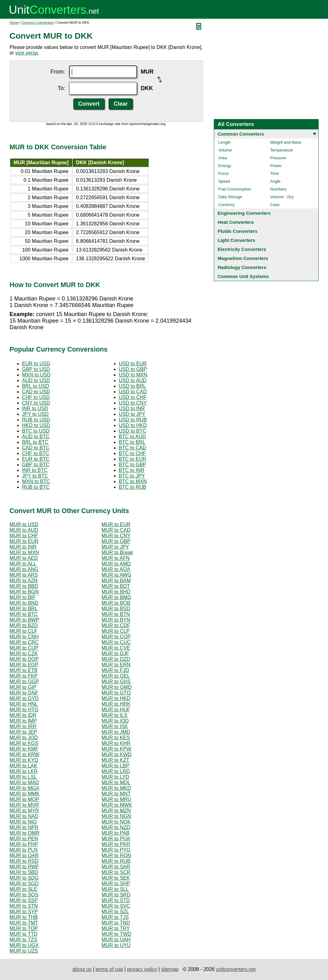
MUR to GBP (116, 541)
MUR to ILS (115, 715)
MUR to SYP (24, 912)
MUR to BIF (23, 597)
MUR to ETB (24, 670)
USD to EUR (133, 364)
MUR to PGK (116, 839)
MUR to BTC (24, 614)
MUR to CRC (24, 642)
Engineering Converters (244, 213)
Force (224, 173)
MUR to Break (117, 552)
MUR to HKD (116, 698)
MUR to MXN (24, 552)
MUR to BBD (24, 586)
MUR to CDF (116, 625)
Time (275, 173)
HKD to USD (36, 425)
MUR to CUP (24, 648)
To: (61, 88)
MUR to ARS (24, 575)
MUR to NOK (116, 822)
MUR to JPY (115, 547)
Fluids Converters (238, 231)
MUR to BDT (116, 586)
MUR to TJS (115, 917)
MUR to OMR (25, 833)
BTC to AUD (132, 437)
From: (58, 72)
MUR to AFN (116, 558)
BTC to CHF (132, 453)
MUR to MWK (117, 805)
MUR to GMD (117, 687)
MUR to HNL (24, 704)
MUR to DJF (115, 653)
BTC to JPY (132, 476)
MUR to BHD (116, 592)
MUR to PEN (24, 839)
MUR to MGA (24, 788)
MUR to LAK (24, 766)
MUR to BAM (116, 581)
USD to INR (132, 408)
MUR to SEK (116, 878)
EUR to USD (36, 364)
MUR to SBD (24, 872)
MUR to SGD (24, 884)
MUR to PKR (116, 844)
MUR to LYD (116, 777)
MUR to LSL (23, 777)
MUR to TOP (24, 928)
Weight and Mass (286, 142)
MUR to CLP (116, 631)
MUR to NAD (24, 816)
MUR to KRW (25, 754)
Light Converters (237, 240)
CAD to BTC (36, 448)
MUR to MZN (116, 811)
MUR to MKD (116, 788)
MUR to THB (24, 917)
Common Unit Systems (243, 276)
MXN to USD (37, 375)
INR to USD (35, 408)
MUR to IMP (23, 721)
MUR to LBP (116, 766)
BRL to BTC (35, 442)
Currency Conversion (38, 22)
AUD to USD (36, 380)
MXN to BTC (36, 481)
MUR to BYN (116, 620)
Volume (225, 150)
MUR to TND (116, 923)
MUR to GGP (24, 682)
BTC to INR (132, 470)
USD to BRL (132, 386)
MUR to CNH (24, 637)
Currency (227, 205)
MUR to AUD (24, 530)
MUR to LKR (24, 771)
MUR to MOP (24, 799)
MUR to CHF (24, 536)
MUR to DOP (24, 659)
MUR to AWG (117, 575)
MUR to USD (24, 524)
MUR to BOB (116, 603)
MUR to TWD (117, 934)
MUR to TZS (24, 940)
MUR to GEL (116, 676)
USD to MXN (133, 375)
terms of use (109, 969)
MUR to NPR (24, 827)
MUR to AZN (24, 581)
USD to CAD (133, 392)
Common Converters (241, 134)
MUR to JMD (116, 732)
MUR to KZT (116, 760)
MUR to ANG (24, 569)
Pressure (278, 158)
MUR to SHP (116, 884)
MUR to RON (116, 855)
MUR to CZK (24, 653)
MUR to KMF (24, 749)
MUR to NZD (116, 827)
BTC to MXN (133, 481)
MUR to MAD (24, 783)
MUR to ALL (23, 564)
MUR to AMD (116, 564)
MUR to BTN (116, 614)
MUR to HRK (116, 704)
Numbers (279, 189)
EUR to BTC (36, 459)
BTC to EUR (133, 459)
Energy (225, 166)
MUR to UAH (116, 940)
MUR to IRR (23, 726)
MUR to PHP (24, 844)
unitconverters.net (236, 969)
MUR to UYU (116, 945)
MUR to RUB (116, 861)
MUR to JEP (23, 732)
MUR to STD (116, 900)
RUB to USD (36, 420)
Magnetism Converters (243, 258)
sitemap (170, 969)
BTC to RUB (133, 487)
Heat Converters (236, 222)
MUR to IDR (23, 715)
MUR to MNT (116, 794)
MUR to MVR (24, 805)
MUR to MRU (117, 799)
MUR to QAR (24, 855)
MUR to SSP (24, 900)
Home (14, 22)
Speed (224, 181)
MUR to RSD (24, 861)
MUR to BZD (24, 625)
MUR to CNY (116, 536)
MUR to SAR (116, 867)
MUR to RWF (24, 867)
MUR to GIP (23, 687)
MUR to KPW (117, 749)
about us (82, 969)
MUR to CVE (116, 648)
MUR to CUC (116, 642)
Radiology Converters (242, 267)
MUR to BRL (24, 609)
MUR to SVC (116, 906)
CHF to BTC (36, 453)
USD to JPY (132, 414)
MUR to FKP (24, 676)
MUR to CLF (24, 631)
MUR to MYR (24, 811)
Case (275, 205)
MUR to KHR (116, 743)
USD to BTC (133, 431)
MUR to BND (24, 603)
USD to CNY (133, 403)
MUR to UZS (24, 951)
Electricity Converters (242, 249)
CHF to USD (36, 397)
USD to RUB (133, 420)
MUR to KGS (24, 743)
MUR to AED (24, 558)
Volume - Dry (282, 197)
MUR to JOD (24, 738)
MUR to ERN (116, 665)
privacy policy (142, 969)
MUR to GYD (24, 698)
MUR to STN (24, 906)
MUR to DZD (116, 659)
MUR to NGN (116, 816)
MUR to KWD (117, 754)
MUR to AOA (116, 569)
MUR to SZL (115, 912)
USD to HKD (133, 425)
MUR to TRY (116, 928)
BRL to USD (36, 386)
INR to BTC (35, 470)
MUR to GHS (116, 682)
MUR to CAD (116, 530)
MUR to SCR (116, 872)
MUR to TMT (24, 923)
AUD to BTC (36, 437)
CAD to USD (36, 392)
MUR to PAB (116, 833)
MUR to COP (116, 637)
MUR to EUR (116, 524)
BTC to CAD (133, 448)
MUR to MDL (116, 783)
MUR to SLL (115, 889)
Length (225, 142)
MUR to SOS (24, 895)
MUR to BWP (24, 620)
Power (276, 166)
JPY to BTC (35, 476)
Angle (275, 181)
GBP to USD (36, 369)
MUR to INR (23, 547)
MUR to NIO (23, 822)
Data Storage (230, 197)
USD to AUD (133, 380)
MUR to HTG (24, 710)
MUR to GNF (24, 693)
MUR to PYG (116, 850)
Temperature (282, 150)
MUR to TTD (24, 934)
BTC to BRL (132, 442)
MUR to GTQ (116, 693)
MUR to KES (116, 738)
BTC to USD (36, 431)
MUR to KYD (24, 760)
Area (223, 158)
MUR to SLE (24, 889)
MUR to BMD (116, 597)
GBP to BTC (36, 465)
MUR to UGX (24, 945)
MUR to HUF (116, 710)
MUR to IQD (115, 721)
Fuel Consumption (235, 189)
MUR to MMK (25, 794)
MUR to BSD (116, 609)
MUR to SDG (24, 878)
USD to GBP (133, 369)
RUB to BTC (36, 487)
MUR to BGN (24, 592)
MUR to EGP (24, 665)
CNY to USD (36, 403)
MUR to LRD (116, 771)
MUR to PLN (24, 850)
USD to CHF (133, 397)
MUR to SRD (116, 895)
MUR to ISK (115, 726)
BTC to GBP (133, 465)
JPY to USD (35, 414)
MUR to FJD (115, 670)
